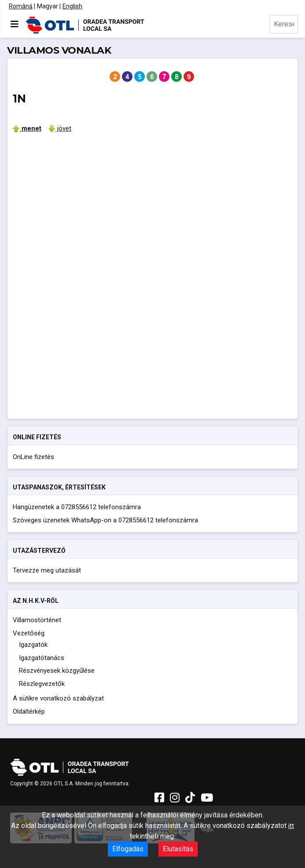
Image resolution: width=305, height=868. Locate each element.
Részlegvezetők (42, 684)
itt (291, 826)
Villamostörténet (37, 620)
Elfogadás (128, 849)
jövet (60, 128)
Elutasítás (178, 849)
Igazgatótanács (42, 658)
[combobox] (284, 24)
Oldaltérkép (29, 711)
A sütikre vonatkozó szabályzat (58, 698)
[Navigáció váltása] (15, 24)
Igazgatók (33, 645)
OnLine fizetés (33, 457)
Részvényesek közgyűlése (57, 671)
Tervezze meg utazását (47, 570)
